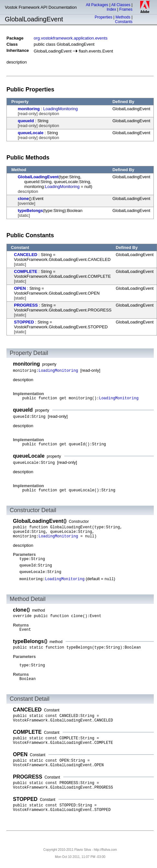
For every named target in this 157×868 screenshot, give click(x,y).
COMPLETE (26, 271)
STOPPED (24, 322)
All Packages (97, 5)
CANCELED (26, 255)
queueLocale (31, 133)
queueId (26, 121)
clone (23, 199)
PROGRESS (26, 305)
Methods (123, 17)
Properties (104, 17)
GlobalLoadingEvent (38, 177)
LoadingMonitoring (61, 109)
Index (111, 9)
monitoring (29, 109)
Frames (126, 9)
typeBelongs (30, 211)
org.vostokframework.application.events (70, 38)
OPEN (20, 288)
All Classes (121, 5)
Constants (124, 22)
